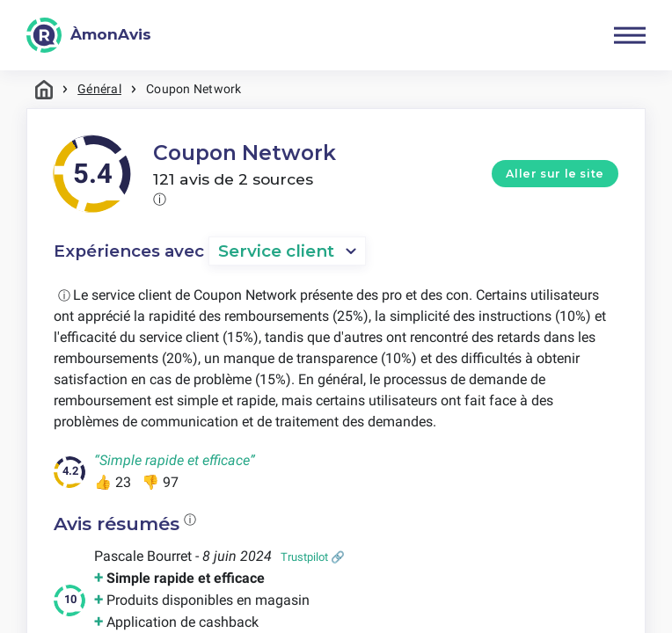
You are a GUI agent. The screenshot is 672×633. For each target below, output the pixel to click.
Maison (44, 89)
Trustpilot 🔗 (313, 557)
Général (99, 89)
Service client (276, 251)
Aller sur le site (555, 174)
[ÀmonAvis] (89, 35)
